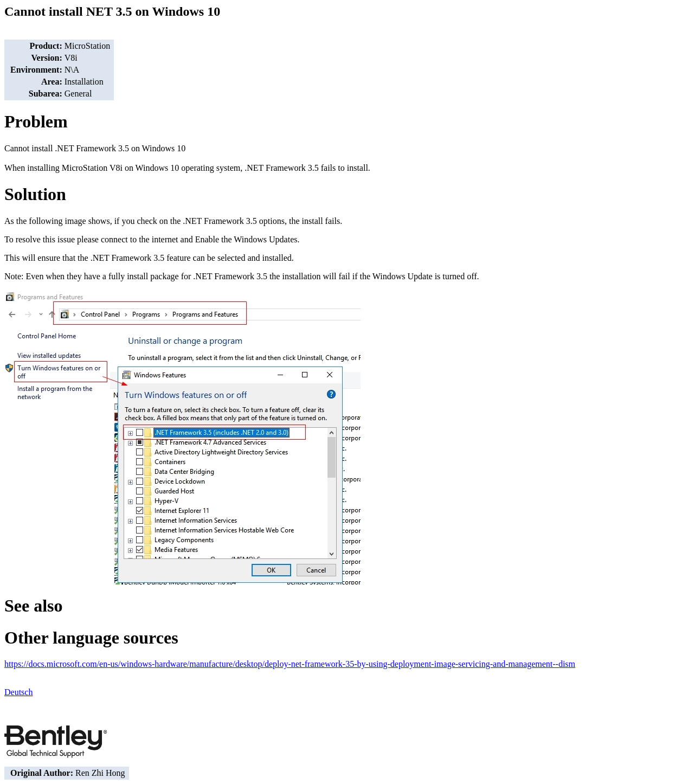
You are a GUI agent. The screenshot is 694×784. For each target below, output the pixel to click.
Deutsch (18, 692)
